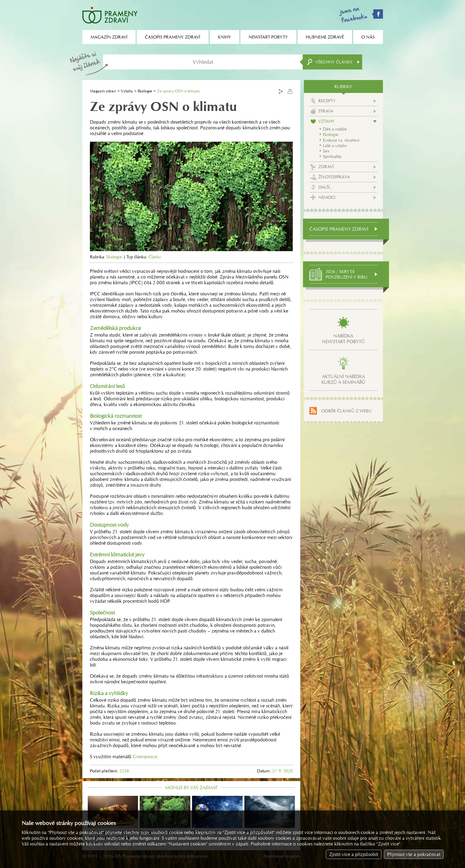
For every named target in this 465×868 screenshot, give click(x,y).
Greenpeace (145, 757)
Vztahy (127, 91)
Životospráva (334, 177)
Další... (325, 187)
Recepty (327, 101)
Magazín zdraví (103, 91)
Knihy (225, 37)
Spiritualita (332, 156)
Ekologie (145, 91)
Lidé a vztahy (335, 146)
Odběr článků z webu (347, 411)
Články (155, 257)
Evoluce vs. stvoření (341, 140)
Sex (326, 151)
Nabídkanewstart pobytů (343, 339)
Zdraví (326, 167)
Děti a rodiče (335, 129)
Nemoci (327, 197)
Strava (326, 111)
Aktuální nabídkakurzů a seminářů (343, 379)
